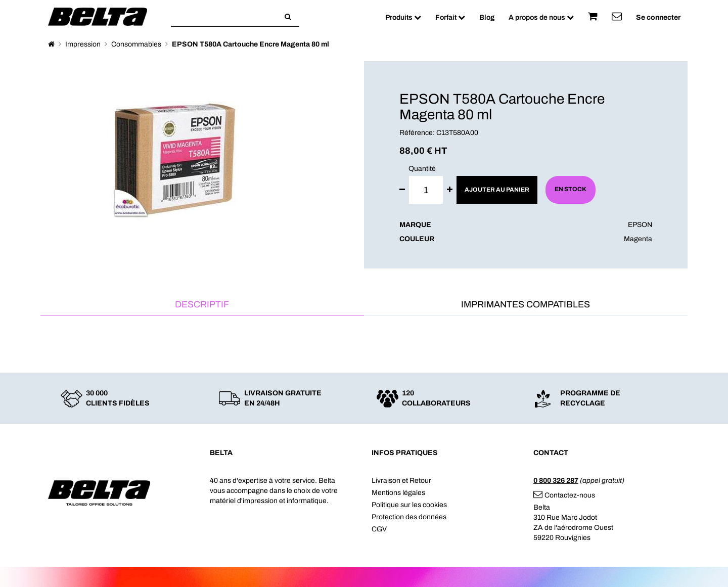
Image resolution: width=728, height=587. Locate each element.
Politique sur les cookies (409, 505)
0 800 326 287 (556, 481)
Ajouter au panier (497, 190)
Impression (83, 44)
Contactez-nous (564, 495)
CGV (379, 529)
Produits (403, 17)
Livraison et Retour (401, 481)
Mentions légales (398, 493)
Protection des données (409, 517)
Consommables (136, 44)
